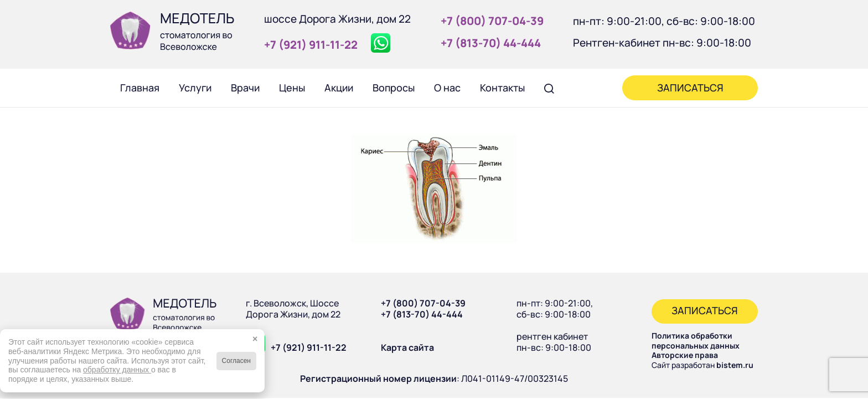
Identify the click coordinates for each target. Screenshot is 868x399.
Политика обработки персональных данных (696, 341)
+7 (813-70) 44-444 (422, 314)
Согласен (236, 361)
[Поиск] (549, 88)
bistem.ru (735, 365)
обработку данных (117, 370)
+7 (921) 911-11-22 (309, 347)
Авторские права (685, 355)
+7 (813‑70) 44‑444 (491, 43)
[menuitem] (139, 88)
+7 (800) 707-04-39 (423, 303)
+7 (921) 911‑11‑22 (311, 45)
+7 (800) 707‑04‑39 (492, 21)
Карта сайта (407, 347)
